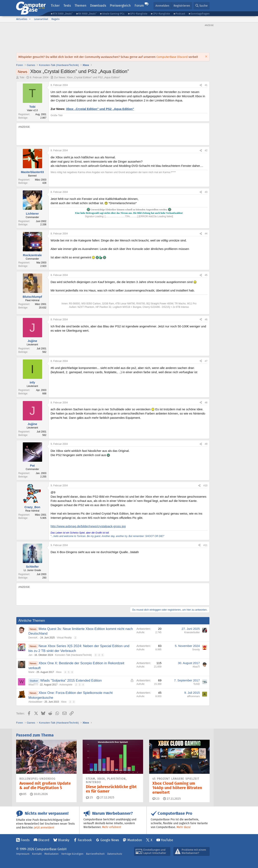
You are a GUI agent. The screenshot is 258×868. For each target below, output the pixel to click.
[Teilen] (201, 85)
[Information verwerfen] (206, 57)
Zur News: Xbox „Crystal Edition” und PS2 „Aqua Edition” (87, 77)
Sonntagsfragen (200, 14)
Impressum (23, 854)
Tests (67, 6)
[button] (30, 19)
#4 (206, 234)
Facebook (85, 840)
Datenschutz (115, 854)
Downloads (98, 6)
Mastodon (135, 840)
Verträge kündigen (72, 854)
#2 (206, 150)
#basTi (196, 667)
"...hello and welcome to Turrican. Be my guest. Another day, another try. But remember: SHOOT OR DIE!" (107, 536)
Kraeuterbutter (192, 632)
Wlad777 (33, 685)
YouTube (167, 840)
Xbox (59, 672)
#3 (206, 192)
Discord (44, 840)
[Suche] (202, 6)
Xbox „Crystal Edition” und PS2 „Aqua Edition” (100, 109)
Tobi (22, 77)
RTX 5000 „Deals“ (63, 14)
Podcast (180, 14)
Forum (139, 6)
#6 (206, 320)
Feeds (25, 840)
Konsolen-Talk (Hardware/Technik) (73, 655)
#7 (206, 361)
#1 (206, 85)
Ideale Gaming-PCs (113, 14)
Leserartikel (41, 19)
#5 (206, 275)
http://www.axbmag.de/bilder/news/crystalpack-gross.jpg (88, 526)
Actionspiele (66, 685)
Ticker (55, 6)
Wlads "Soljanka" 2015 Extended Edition (71, 681)
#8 (206, 403)
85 (23, 794)
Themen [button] (80, 6)
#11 (205, 545)
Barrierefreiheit (95, 854)
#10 (205, 486)
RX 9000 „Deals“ (87, 14)
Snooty (196, 650)
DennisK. (33, 638)
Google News (110, 840)
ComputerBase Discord (172, 57)
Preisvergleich (120, 6)
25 (89, 797)
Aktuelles (22, 19)
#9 (206, 444)
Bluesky (64, 840)
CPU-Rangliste (161, 14)
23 (156, 799)
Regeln (56, 19)
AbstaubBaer (35, 702)
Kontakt (37, 854)
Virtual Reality (64, 638)
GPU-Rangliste (139, 14)
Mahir (31, 672)
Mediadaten (51, 854)
